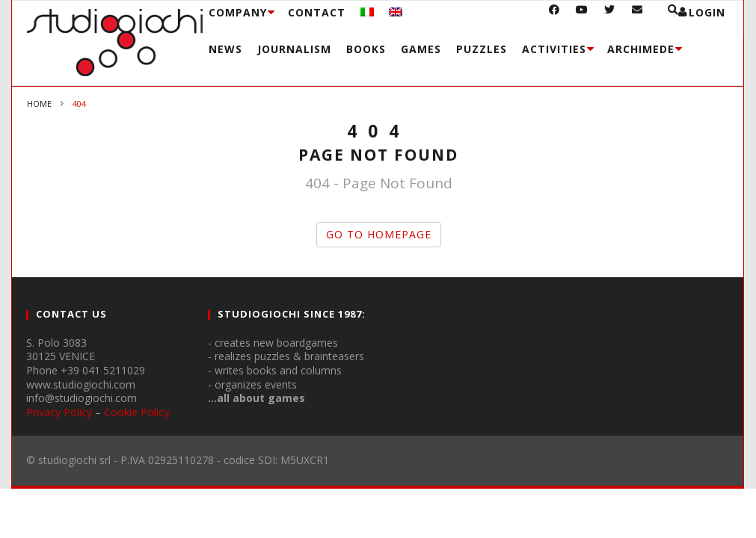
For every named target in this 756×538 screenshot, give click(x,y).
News (225, 49)
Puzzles (482, 49)
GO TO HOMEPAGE (379, 234)
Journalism (294, 49)
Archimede (641, 49)
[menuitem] (367, 12)
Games (421, 49)
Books (366, 49)
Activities (554, 49)
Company (238, 12)
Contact (317, 12)
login (707, 12)
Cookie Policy (136, 412)
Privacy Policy (59, 412)
